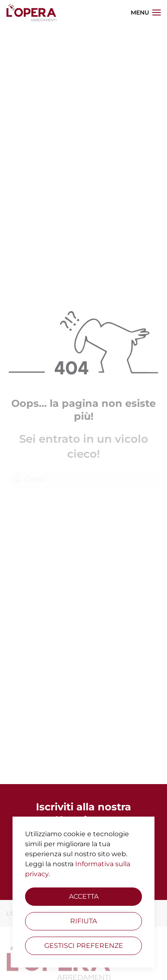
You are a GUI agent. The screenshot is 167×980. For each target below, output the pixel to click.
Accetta (84, 896)
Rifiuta (83, 921)
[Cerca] (83, 479)
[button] (146, 13)
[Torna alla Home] (31, 13)
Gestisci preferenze (84, 946)
